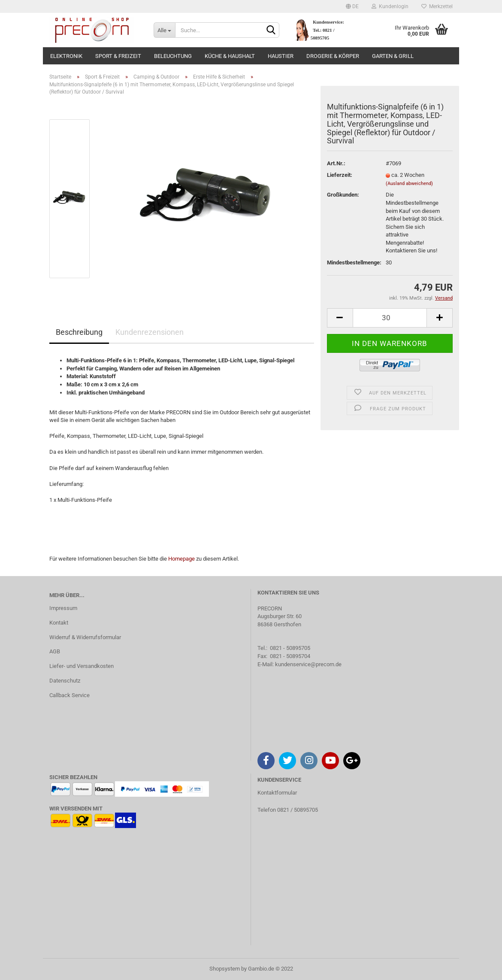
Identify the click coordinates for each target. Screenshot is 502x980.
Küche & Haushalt (230, 56)
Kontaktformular (277, 793)
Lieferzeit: (340, 175)
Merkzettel (437, 6)
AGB (55, 651)
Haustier (281, 56)
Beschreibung (79, 332)
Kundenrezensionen (150, 332)
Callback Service (70, 695)
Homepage (181, 559)
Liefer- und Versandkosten (82, 666)
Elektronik (66, 56)
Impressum (63, 608)
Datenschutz (65, 681)
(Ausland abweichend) (409, 184)
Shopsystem (225, 969)
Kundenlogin (390, 6)
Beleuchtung (173, 56)
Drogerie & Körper (333, 56)
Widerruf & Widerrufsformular (85, 637)
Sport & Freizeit (118, 56)
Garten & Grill (393, 56)
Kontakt (59, 623)
